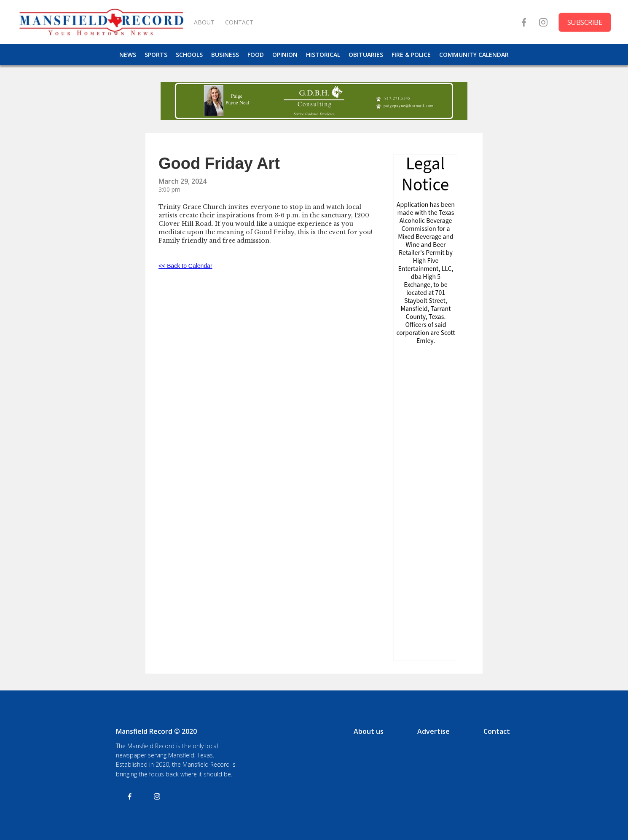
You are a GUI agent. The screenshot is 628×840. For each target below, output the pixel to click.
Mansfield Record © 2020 (156, 731)
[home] (101, 22)
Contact (497, 731)
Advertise (433, 731)
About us (369, 731)
